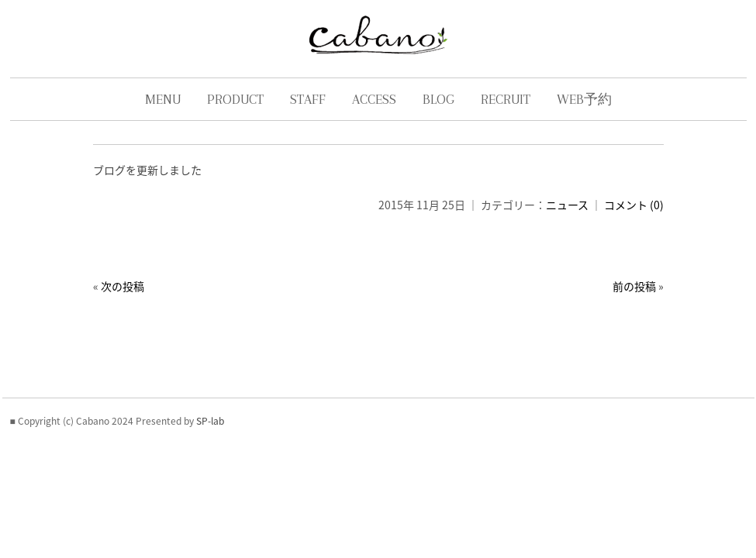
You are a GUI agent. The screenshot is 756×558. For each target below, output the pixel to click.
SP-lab (210, 467)
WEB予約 (584, 115)
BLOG (438, 115)
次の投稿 (117, 301)
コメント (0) (639, 220)
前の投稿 (640, 301)
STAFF (308, 115)
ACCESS (374, 115)
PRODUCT (235, 115)
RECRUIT (506, 115)
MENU (163, 115)
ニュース (573, 220)
